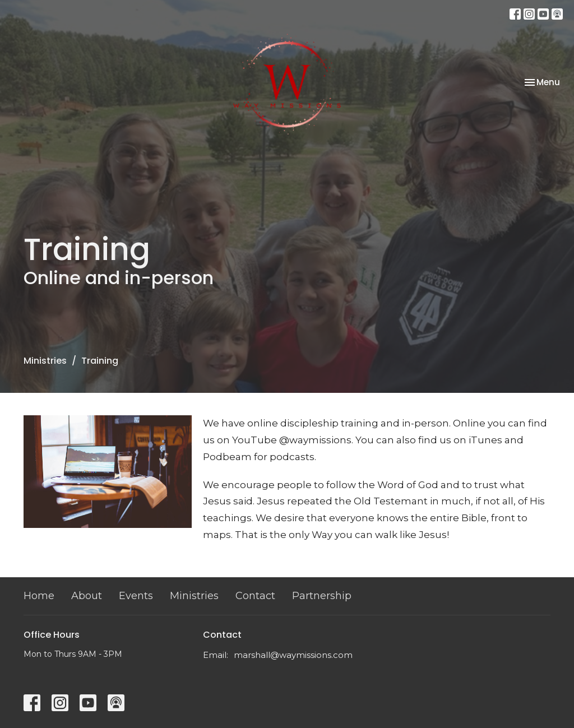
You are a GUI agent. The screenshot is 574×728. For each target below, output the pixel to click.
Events (136, 596)
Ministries (45, 361)
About (87, 596)
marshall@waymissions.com (293, 655)
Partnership (322, 596)
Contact (255, 596)
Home (39, 596)
